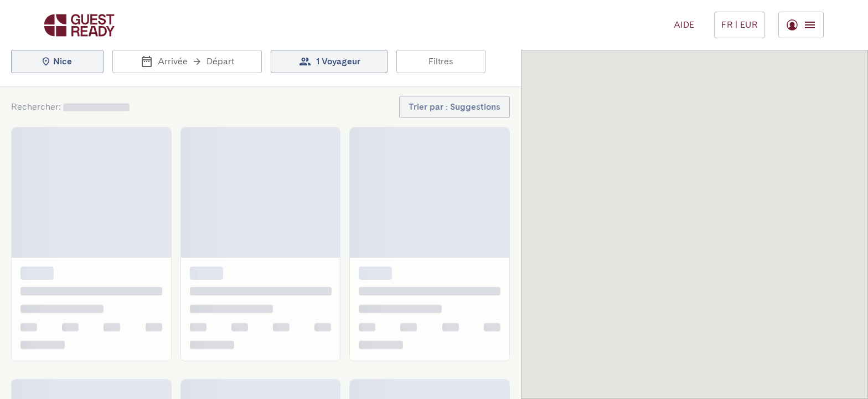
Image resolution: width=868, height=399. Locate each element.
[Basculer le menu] (740, 25)
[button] (57, 62)
